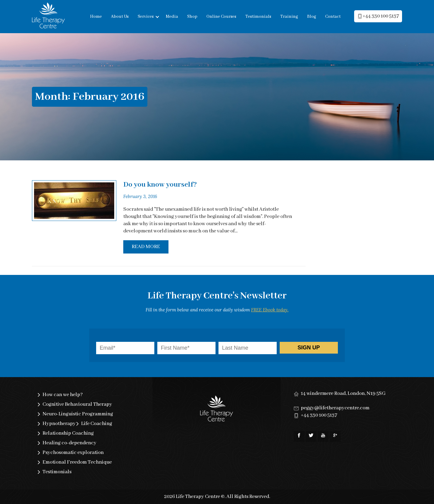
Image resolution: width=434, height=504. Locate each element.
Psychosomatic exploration (73, 453)
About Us (120, 17)
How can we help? (63, 395)
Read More (146, 247)
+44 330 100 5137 (319, 415)
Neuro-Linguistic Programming (78, 414)
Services (146, 17)
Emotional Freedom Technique (77, 462)
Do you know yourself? (160, 185)
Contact (333, 17)
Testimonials (258, 17)
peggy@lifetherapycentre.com (335, 408)
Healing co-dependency (69, 443)
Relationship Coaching (68, 433)
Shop (192, 17)
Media (172, 17)
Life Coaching (97, 424)
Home (96, 17)
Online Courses (221, 17)
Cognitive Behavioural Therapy (77, 404)
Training (289, 17)
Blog (312, 17)
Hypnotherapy (59, 424)
